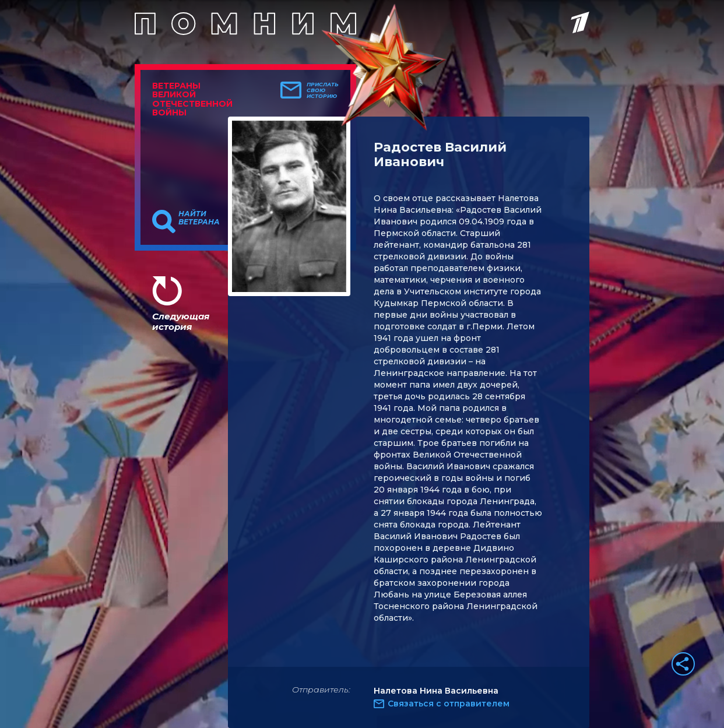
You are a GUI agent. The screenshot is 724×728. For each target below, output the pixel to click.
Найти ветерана (199, 218)
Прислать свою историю (323, 90)
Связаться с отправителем (449, 704)
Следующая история (181, 321)
